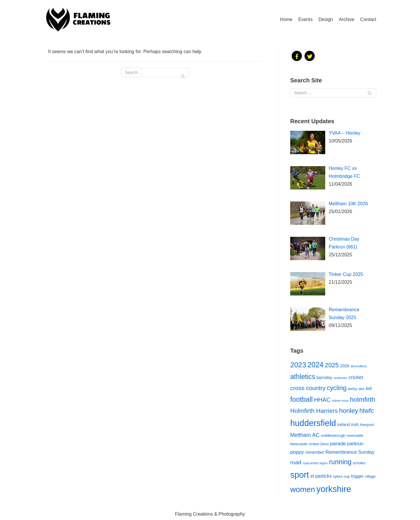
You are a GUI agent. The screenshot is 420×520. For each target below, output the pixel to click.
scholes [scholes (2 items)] (359, 463)
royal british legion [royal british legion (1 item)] (315, 463)
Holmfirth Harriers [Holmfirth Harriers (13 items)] (314, 411)
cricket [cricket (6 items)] (356, 377)
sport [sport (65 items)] (300, 475)
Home (286, 19)
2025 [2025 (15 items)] (332, 365)
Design (326, 19)
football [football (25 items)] (301, 399)
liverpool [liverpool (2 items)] (367, 425)
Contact (368, 19)
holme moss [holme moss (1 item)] (340, 401)
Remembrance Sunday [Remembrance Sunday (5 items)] (350, 452)
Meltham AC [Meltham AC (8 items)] (305, 435)
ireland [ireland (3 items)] (344, 425)
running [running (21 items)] (340, 462)
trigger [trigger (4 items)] (357, 476)
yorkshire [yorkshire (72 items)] (334, 489)
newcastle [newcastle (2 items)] (355, 435)
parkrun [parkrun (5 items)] (355, 444)
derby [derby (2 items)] (353, 389)
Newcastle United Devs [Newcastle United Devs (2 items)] (309, 444)
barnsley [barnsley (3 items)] (324, 378)
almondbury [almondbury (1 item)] (359, 366)
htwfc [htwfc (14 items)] (366, 411)
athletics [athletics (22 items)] (303, 377)
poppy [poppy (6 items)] (297, 452)
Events (306, 19)
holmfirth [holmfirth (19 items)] (363, 400)
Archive (347, 19)
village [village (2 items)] (370, 476)
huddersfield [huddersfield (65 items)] (313, 423)
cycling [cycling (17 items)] (337, 388)
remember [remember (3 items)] (315, 452)
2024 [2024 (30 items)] (315, 365)
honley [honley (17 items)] (349, 411)
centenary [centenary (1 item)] (340, 378)
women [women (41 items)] (303, 489)
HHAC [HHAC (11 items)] (322, 400)
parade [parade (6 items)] (338, 444)
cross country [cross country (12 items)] (308, 388)
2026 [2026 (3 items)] (345, 366)
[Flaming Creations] (80, 20)
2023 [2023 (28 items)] (298, 365)
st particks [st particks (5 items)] (321, 476)
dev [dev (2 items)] (362, 389)
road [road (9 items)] (296, 462)
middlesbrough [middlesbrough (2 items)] (333, 435)
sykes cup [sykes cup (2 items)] (341, 476)
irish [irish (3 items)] (355, 425)
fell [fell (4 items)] (369, 388)
